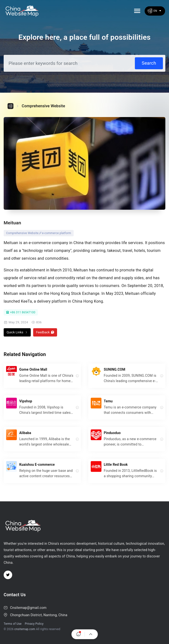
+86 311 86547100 (21, 312)
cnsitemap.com (25, 629)
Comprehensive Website (43, 106)
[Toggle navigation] (137, 11)
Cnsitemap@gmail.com (28, 608)
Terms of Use (13, 624)
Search (149, 63)
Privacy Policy (34, 624)
